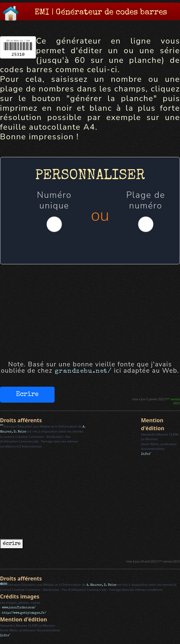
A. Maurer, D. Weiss (101, 585)
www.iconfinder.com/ (19, 608)
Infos (146, 454)
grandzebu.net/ (83, 371)
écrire (12, 544)
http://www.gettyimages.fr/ (24, 613)
